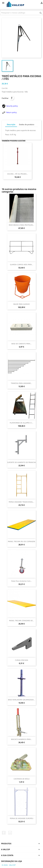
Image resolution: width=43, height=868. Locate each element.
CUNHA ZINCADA (22, 660)
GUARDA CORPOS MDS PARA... (22, 265)
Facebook (4, 833)
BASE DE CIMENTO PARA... (21, 344)
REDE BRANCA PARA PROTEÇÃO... (21, 225)
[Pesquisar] (21, 13)
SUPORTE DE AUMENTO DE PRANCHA (21, 462)
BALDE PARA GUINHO (22, 304)
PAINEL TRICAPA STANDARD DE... (22, 621)
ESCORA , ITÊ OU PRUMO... (18, 174)
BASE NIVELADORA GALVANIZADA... (21, 700)
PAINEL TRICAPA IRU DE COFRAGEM (21, 541)
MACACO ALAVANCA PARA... (21, 739)
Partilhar (12, 98)
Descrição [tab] (11, 124)
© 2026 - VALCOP (9, 865)
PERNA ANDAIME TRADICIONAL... (21, 502)
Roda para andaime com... (22, 581)
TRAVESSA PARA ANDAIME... (21, 383)
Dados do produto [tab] (27, 124)
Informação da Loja (12, 861)
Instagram (10, 833)
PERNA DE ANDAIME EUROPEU (22, 818)
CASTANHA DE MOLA (22, 779)
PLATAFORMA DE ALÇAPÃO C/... (21, 423)
